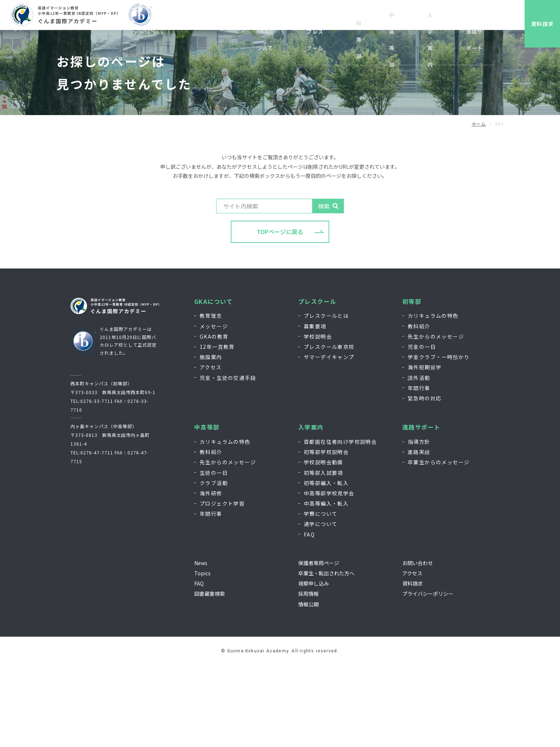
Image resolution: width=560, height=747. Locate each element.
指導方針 (419, 524)
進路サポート (421, 509)
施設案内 (211, 439)
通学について (321, 606)
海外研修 (211, 575)
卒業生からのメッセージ (439, 544)
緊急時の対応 (425, 480)
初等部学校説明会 (326, 534)
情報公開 (308, 686)
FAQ (309, 616)
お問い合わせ (446, 17)
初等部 (412, 383)
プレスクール (317, 383)
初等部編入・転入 (326, 565)
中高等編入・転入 (326, 586)
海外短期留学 (425, 449)
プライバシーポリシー (428, 676)
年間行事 (419, 470)
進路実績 (419, 534)
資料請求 (536, 24)
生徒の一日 (214, 554)
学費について (321, 596)
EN (472, 17)
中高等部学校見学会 (329, 575)
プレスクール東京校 (329, 429)
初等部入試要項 (323, 554)
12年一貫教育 (217, 429)
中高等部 (207, 509)
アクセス (211, 449)
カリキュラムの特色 (433, 398)
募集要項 (315, 408)
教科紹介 (419, 408)
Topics (202, 655)
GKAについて (214, 383)
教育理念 (211, 398)
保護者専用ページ (319, 645)
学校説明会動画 (323, 544)
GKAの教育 (214, 419)
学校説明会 (318, 419)
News (201, 645)
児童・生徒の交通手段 (228, 460)
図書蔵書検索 (210, 676)
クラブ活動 (214, 565)
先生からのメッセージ (436, 419)
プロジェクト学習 (222, 586)
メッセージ (214, 408)
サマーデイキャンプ (329, 439)
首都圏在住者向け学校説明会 (340, 524)
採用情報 (415, 17)
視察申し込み (383, 17)
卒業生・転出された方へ (326, 655)
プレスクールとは (326, 398)
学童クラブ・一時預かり (439, 439)
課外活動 (419, 460)
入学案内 (311, 509)
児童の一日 (422, 429)
